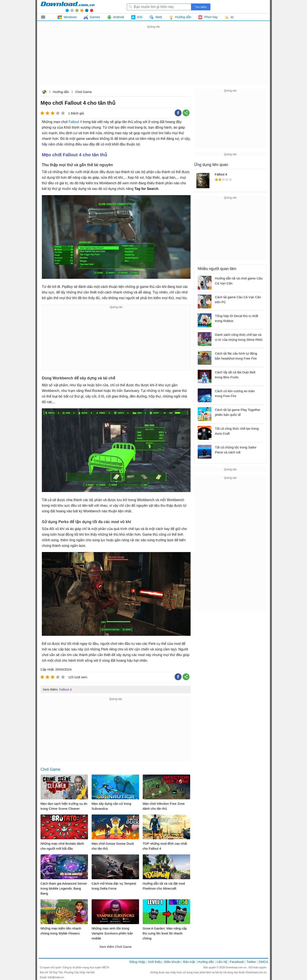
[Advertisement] (153, 60)
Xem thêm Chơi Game (115, 947)
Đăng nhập (137, 962)
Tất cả (46, 17)
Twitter (251, 962)
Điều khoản (172, 962)
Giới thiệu (155, 962)
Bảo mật (189, 962)
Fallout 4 (75, 122)
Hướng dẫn (61, 92)
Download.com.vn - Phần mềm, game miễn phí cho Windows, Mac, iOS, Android (67, 7)
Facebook (237, 962)
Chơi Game (84, 92)
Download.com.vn (44, 92)
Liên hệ (222, 962)
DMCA (263, 962)
